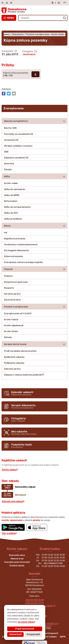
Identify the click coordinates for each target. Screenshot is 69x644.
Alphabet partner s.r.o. (48, 616)
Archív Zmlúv (29, 47)
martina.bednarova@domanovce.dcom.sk (34, 598)
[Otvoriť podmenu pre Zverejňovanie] (64, 107)
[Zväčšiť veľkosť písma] (59, 3)
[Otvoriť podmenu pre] (64, 113)
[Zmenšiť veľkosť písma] (55, 3)
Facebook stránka (35, 601)
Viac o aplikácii (9, 525)
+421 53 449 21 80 (35, 592)
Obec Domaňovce (43, 618)
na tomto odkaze (16, 622)
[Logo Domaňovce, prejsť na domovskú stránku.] (34, 10)
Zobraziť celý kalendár (13, 494)
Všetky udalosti (10, 462)
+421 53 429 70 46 (34, 595)
